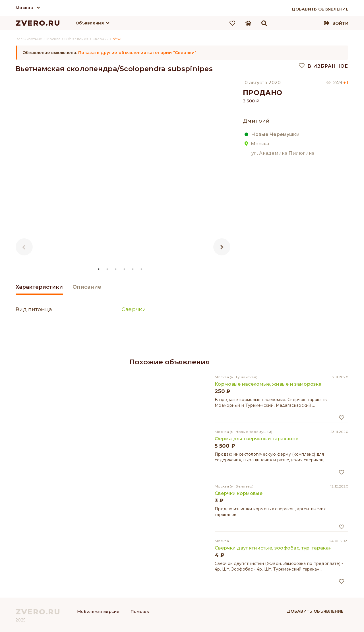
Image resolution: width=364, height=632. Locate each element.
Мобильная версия (98, 612)
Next (222, 247)
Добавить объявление (315, 611)
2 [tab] (107, 269)
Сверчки (134, 309)
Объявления (90, 23)
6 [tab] (142, 269)
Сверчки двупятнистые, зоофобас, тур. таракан (273, 548)
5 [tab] (133, 269)
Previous (24, 247)
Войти (340, 23)
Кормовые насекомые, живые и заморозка (268, 384)
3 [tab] (116, 269)
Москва (24, 8)
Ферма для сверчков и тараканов (257, 439)
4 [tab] (125, 269)
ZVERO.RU (38, 23)
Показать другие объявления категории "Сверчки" (137, 53)
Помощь (140, 612)
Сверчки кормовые (239, 493)
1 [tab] (99, 269)
